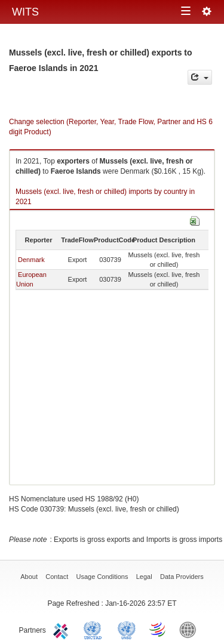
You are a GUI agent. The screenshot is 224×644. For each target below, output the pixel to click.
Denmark (31, 260)
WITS (25, 12)
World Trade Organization (158, 629)
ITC (63, 629)
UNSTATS (127, 629)
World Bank (191, 629)
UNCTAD (95, 629)
